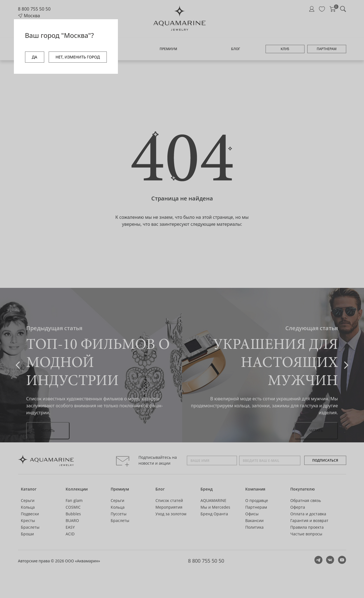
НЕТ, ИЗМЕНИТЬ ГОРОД (78, 57)
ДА (35, 57)
